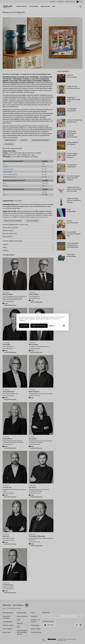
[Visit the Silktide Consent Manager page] (64, 326)
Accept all (24, 326)
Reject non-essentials (39, 326)
